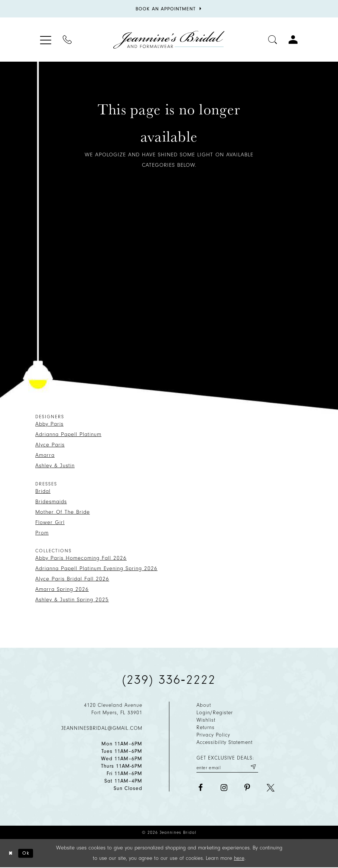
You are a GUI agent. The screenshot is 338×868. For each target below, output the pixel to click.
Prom (42, 533)
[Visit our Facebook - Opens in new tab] (200, 789)
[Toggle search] (273, 40)
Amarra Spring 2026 (62, 589)
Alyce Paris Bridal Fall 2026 (72, 579)
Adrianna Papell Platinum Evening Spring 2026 (96, 568)
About (204, 705)
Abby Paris (49, 424)
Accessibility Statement (225, 742)
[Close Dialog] (12, 854)
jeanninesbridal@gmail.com (102, 728)
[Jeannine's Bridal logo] (169, 40)
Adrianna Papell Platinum (68, 434)
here (239, 859)
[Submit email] (253, 768)
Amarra (45, 455)
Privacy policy (213, 735)
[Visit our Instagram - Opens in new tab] (224, 789)
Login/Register (215, 713)
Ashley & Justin (55, 466)
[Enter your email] (227, 768)
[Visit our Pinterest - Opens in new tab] (247, 789)
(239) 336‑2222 (169, 680)
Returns (206, 727)
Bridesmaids (51, 502)
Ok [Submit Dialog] (28, 853)
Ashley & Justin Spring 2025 (72, 600)
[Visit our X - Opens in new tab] (271, 789)
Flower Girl (50, 522)
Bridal (43, 491)
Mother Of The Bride (63, 512)
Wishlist (206, 720)
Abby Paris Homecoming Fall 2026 (81, 558)
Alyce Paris (50, 445)
